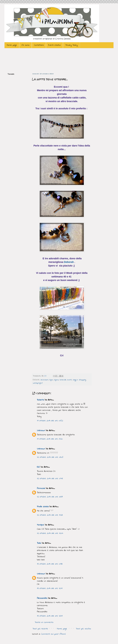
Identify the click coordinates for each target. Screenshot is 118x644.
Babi (39, 543)
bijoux (56, 380)
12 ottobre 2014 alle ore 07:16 (50, 479)
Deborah (69, 262)
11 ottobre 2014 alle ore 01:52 (50, 421)
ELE (38, 467)
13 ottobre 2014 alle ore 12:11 (50, 588)
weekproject (38, 383)
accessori (44, 380)
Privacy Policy (71, 45)
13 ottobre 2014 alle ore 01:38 (50, 564)
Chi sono (25, 45)
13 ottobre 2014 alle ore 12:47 (50, 616)
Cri (46, 376)
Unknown (41, 431)
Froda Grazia (43, 507)
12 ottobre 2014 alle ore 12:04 (50, 533)
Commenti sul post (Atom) (53, 634)
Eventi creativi (54, 45)
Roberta (40, 400)
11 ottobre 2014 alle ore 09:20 (50, 439)
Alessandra (42, 598)
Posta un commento (44, 622)
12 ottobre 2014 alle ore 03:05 (50, 457)
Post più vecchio (83, 629)
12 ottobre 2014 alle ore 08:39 (50, 497)
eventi (69, 380)
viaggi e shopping (79, 380)
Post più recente (40, 629)
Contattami (39, 45)
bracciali (63, 380)
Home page (12, 45)
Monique (40, 525)
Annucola (41, 488)
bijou (51, 380)
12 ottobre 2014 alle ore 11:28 (50, 515)
